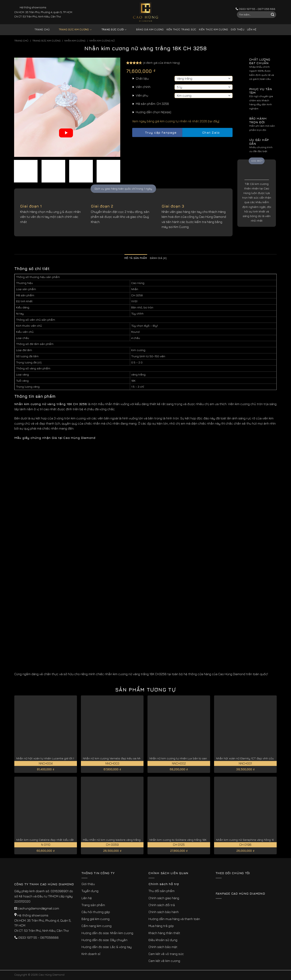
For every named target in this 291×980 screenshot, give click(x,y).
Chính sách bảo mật (163, 947)
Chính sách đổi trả (162, 905)
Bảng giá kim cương (147, 30)
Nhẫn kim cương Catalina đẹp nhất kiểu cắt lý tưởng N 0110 (56, 840)
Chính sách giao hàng (164, 898)
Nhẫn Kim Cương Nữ (102, 41)
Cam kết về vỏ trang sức (166, 954)
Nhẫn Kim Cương (75, 41)
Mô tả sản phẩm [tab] (136, 258)
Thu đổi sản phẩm (162, 891)
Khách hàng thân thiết (164, 933)
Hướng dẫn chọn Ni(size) (153, 112)
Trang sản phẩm (93, 905)
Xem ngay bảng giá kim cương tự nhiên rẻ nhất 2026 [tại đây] (176, 121)
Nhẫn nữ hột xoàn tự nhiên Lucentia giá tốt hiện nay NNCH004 (57, 758)
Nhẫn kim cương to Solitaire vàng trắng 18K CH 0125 (184, 840)
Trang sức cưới (111, 30)
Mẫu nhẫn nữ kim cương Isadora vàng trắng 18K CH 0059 (121, 840)
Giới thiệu (238, 29)
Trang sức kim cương (72, 30)
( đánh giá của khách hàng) (162, 63)
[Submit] (273, 15)
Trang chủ (42, 29)
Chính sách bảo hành (164, 912)
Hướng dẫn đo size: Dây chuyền (104, 940)
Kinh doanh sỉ (91, 954)
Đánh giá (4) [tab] (158, 258)
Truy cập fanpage (157, 133)
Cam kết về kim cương (164, 961)
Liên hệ (252, 29)
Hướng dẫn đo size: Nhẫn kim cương (107, 933)
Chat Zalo (208, 133)
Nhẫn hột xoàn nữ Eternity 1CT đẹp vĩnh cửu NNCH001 (252, 758)
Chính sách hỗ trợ (164, 884)
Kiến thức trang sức (181, 29)
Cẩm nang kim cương (97, 926)
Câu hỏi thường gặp (96, 912)
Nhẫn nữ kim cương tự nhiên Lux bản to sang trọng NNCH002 (190, 758)
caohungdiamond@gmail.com (38, 908)
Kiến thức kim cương (213, 29)
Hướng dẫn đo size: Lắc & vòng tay (107, 947)
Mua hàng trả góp (161, 926)
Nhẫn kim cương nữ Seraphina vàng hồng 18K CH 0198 (252, 840)
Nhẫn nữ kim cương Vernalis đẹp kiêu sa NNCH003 (117, 758)
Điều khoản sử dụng (163, 940)
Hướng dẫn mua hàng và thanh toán (174, 919)
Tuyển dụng (90, 891)
